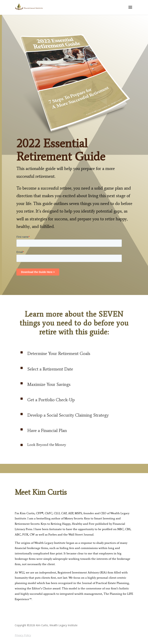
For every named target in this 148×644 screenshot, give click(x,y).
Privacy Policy (23, 635)
